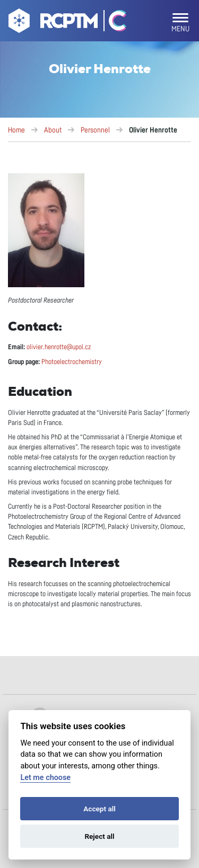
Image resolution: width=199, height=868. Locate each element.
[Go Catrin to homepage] (113, 23)
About (53, 130)
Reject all (99, 836)
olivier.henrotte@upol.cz (59, 347)
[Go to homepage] (52, 23)
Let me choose (45, 778)
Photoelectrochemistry (72, 362)
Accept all (99, 809)
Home (16, 130)
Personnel (95, 130)
